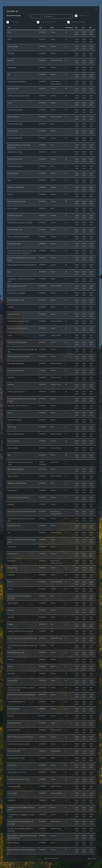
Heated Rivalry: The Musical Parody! (18, 321)
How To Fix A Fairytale (14, 730)
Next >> (90, 858)
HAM (9, 74)
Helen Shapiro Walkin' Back (16, 363)
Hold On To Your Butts (14, 525)
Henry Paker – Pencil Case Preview (18, 406)
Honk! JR (10, 582)
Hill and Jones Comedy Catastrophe (18, 497)
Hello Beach (11, 377)
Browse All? (84, 16)
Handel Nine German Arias (15, 124)
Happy (9, 180)
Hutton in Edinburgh (13, 843)
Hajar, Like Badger (13, 46)
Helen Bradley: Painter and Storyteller (19, 356)
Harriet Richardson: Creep (15, 229)
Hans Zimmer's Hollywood (15, 166)
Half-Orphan (11, 53)
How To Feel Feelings (14, 723)
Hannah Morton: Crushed (15, 152)
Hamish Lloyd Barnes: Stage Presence (19, 96)
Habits (9, 32)
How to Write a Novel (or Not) (16, 758)
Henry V (10, 413)
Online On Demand (79, 22)
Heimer (10, 335)
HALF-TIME (11, 60)
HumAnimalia (11, 800)
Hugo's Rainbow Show (14, 786)
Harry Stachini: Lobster (14, 244)
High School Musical (13, 476)
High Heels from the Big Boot (16, 469)
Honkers (10, 589)
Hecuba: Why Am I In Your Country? (18, 328)
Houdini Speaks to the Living (16, 652)
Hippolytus (11, 504)
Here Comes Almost (13, 441)
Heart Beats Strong (13, 314)
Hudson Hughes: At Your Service (17, 772)
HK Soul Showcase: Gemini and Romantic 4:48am (22, 511)
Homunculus (11, 575)
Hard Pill (10, 194)
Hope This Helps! (13, 603)
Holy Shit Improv (12, 554)
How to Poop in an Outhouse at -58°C (18, 744)
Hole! (9, 532)
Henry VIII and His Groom (15, 420)
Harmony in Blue (12, 208)
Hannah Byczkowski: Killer (15, 138)
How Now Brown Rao (14, 709)
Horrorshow (11, 610)
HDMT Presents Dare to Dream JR (17, 286)
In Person (15, 22)
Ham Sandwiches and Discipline (17, 81)
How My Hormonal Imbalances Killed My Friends (21, 695)
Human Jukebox (12, 793)
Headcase (11, 307)
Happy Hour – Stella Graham (16, 187)
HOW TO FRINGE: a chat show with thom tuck (21, 737)
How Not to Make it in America (16, 702)
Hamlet (10, 103)
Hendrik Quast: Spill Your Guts (16, 392)
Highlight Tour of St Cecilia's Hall (17, 483)
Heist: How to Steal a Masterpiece (17, 342)
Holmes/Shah (12, 547)
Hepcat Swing (12, 427)
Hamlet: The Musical (13, 117)
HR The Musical (12, 765)
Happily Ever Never (13, 173)
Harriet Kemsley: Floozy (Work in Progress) (20, 222)
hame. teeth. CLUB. (13, 89)
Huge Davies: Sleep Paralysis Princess (18, 779)
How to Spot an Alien (14, 751)
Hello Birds (11, 384)
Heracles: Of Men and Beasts (16, 434)
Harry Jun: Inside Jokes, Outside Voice (19, 237)
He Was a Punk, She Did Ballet (16, 293)
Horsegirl (10, 624)
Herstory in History (13, 448)
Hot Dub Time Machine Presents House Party (21, 631)
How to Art (11, 716)
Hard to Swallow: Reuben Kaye (17, 201)
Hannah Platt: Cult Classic (15, 159)
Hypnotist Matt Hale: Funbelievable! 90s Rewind (21, 850)
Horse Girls (11, 617)
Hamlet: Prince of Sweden (15, 110)
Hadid (9, 39)
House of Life (11, 673)
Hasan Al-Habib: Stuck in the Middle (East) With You (22, 265)
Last (94, 858)
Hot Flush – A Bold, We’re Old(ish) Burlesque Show (22, 638)
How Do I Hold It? (12, 680)
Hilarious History (12, 490)
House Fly (10, 659)
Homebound (11, 561)
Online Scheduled (48, 22)
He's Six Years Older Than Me (16, 300)
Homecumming (12, 568)
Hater (9, 272)
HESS (9, 455)
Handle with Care (13, 131)
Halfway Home (12, 67)
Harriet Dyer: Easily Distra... (15, 215)
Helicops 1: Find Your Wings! (16, 370)
